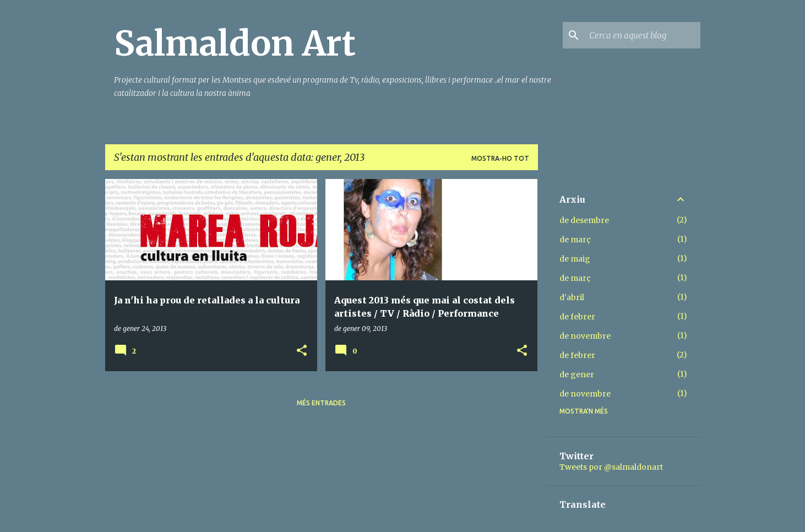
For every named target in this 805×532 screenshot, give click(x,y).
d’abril (572, 297)
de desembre (584, 220)
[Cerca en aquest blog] (643, 35)
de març (575, 240)
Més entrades (321, 403)
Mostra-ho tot (500, 158)
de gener (577, 374)
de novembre (585, 336)
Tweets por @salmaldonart (611, 467)
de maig (575, 259)
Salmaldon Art (235, 44)
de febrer (577, 317)
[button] (302, 351)
